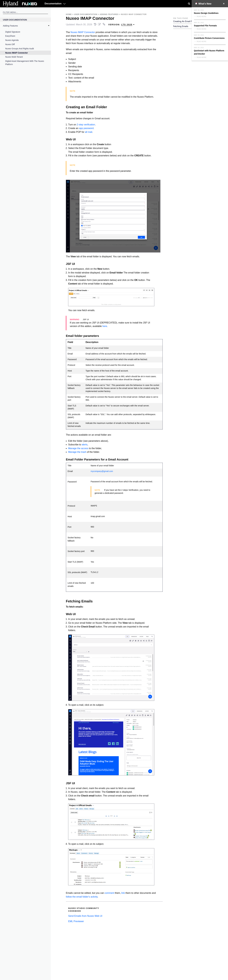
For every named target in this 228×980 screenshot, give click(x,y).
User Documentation (15, 20)
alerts (85, 445)
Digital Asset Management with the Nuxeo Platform (25, 63)
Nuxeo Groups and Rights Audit (20, 49)
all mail (89, 132)
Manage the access (78, 448)
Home (69, 14)
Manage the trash (77, 452)
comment (109, 893)
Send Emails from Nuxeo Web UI (85, 916)
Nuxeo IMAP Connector (17, 53)
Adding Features (10, 26)
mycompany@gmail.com (102, 471)
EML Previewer (76, 921)
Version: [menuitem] (121, 25)
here (105, 326)
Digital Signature (13, 32)
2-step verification (86, 125)
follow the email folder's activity (82, 897)
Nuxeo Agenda (12, 40)
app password (86, 128)
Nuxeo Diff (10, 44)
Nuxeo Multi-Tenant (14, 57)
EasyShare (10, 36)
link (123, 893)
